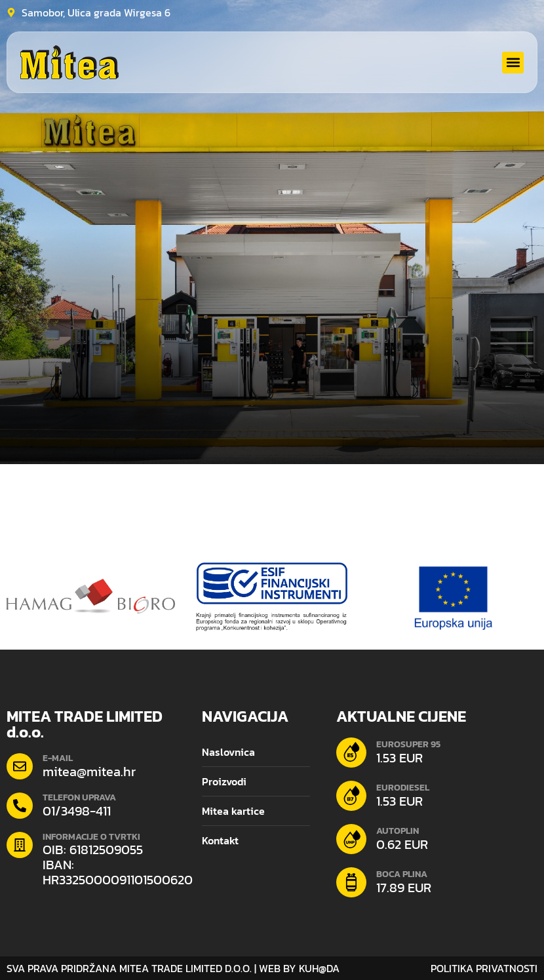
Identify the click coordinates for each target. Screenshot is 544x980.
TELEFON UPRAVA (79, 797)
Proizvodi (224, 781)
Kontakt (220, 840)
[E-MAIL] (20, 766)
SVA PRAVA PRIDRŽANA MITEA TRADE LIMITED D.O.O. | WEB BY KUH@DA (173, 968)
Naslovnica (228, 752)
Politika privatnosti (484, 968)
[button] (513, 63)
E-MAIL (58, 758)
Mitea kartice (233, 811)
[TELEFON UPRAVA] (20, 806)
